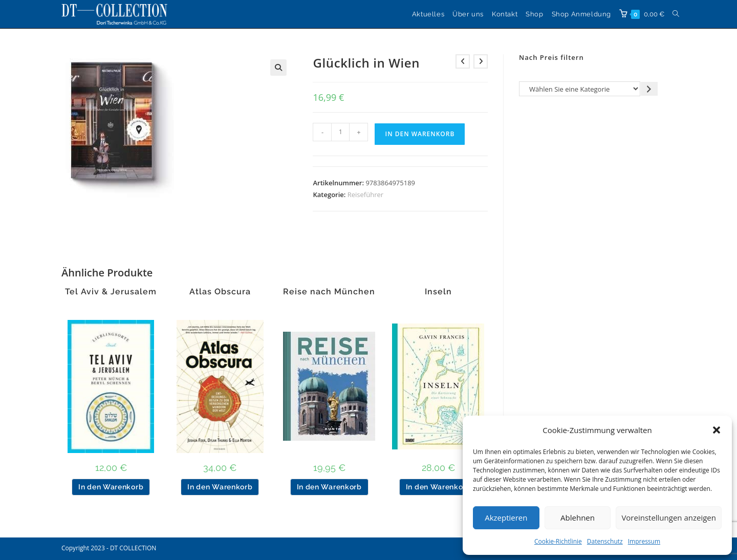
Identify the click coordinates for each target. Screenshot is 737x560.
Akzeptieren (506, 518)
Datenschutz (605, 541)
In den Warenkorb (420, 134)
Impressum (644, 541)
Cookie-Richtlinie (558, 541)
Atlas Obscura (220, 292)
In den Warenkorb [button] (111, 487)
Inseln (438, 292)
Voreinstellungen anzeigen (669, 518)
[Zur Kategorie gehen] (649, 89)
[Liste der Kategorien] (580, 89)
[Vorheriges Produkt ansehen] (463, 61)
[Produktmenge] (340, 132)
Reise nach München (329, 292)
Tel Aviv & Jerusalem (111, 292)
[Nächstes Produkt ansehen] (481, 61)
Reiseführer (365, 195)
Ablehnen (578, 518)
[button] (717, 430)
